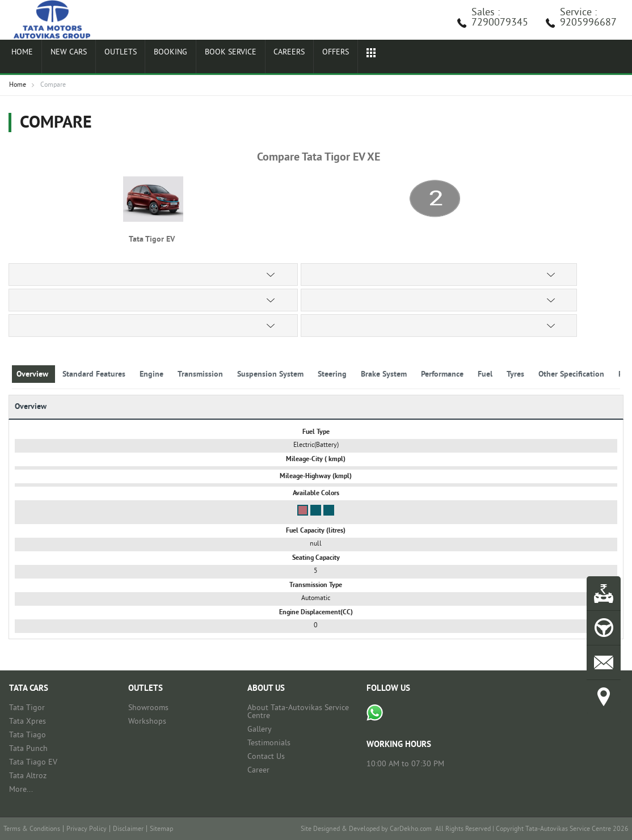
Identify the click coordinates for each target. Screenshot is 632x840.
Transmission (201, 375)
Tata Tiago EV (33, 763)
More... (21, 790)
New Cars (62, 58)
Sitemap (161, 830)
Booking (156, 58)
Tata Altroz (28, 776)
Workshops (147, 722)
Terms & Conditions (32, 830)
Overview (33, 375)
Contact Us (266, 757)
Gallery (260, 730)
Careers (269, 58)
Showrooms (148, 708)
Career (258, 771)
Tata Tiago (28, 735)
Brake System (385, 375)
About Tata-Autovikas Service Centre (298, 712)
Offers (312, 58)
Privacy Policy (87, 830)
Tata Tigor (27, 708)
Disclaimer (128, 830)
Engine (153, 375)
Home (20, 58)
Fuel (486, 375)
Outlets (110, 58)
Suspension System (271, 375)
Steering (333, 375)
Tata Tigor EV (153, 240)
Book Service (213, 58)
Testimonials (269, 743)
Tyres (517, 375)
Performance (443, 375)
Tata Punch (28, 749)
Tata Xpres (28, 722)
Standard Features (95, 375)
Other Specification (572, 375)
